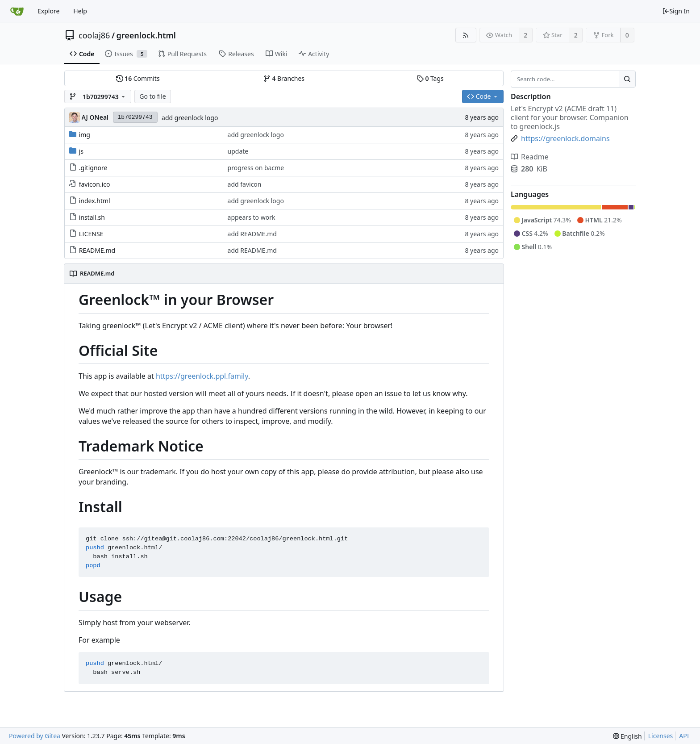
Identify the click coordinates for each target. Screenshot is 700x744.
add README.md (252, 234)
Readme (530, 157)
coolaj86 (94, 35)
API (684, 736)
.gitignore (93, 168)
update (238, 151)
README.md (97, 250)
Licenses (661, 736)
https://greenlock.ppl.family (202, 376)
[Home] (17, 11)
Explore (48, 11)
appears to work (252, 217)
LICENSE (91, 234)
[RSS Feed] (466, 35)
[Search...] (627, 79)
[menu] (627, 736)
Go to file (152, 96)
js (81, 151)
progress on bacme (256, 168)
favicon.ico (95, 184)
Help (80, 11)
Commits (138, 78)
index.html (95, 201)
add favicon (245, 184)
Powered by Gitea (35, 736)
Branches (284, 78)
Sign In (676, 11)
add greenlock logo (190, 118)
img (85, 135)
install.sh (92, 217)
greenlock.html (146, 35)
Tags (430, 78)
